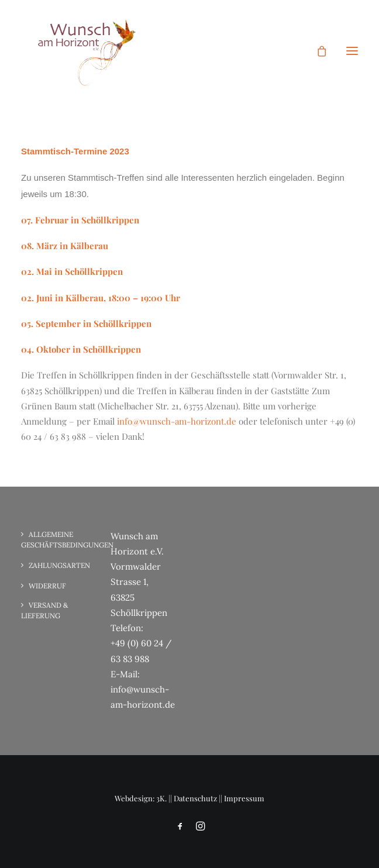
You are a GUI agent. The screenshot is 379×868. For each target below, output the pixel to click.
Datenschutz (195, 798)
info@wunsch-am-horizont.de (177, 421)
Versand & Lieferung (44, 610)
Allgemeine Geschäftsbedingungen (67, 540)
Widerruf (47, 586)
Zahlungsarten (59, 565)
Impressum (244, 798)
